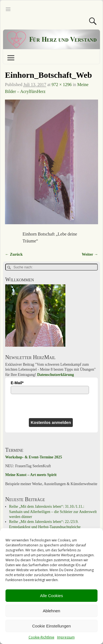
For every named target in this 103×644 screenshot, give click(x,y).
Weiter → (90, 254)
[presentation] (34, 406)
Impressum (66, 637)
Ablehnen (51, 611)
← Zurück (14, 254)
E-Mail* (17, 383)
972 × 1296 (62, 85)
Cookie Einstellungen (51, 626)
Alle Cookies (51, 596)
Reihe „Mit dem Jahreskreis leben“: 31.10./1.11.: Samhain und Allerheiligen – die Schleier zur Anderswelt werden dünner (53, 512)
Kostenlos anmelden (51, 422)
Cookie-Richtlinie (41, 637)
